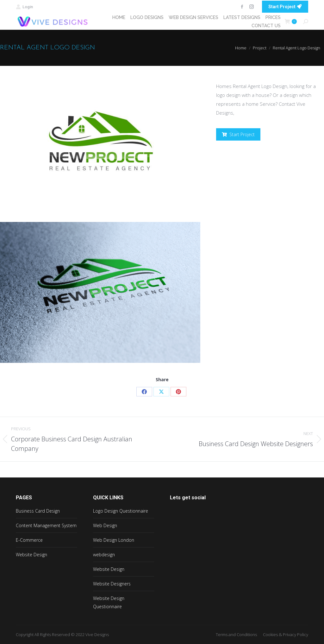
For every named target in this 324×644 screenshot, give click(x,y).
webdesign (104, 555)
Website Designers (112, 584)
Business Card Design (38, 511)
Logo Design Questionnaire (121, 511)
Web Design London (114, 540)
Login (24, 7)
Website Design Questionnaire (109, 602)
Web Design (105, 525)
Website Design (31, 555)
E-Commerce (29, 540)
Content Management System (46, 525)
